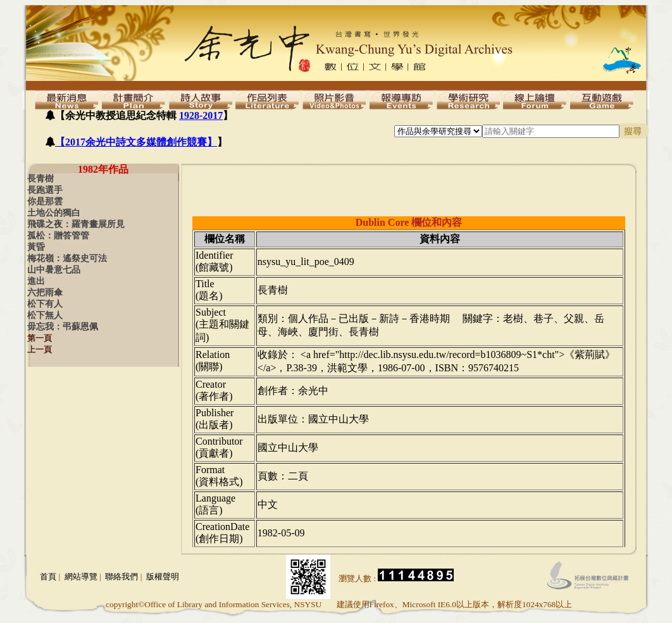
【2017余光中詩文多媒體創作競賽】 (136, 142)
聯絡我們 (121, 577)
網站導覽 (81, 577)
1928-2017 (201, 115)
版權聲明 (163, 577)
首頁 (48, 577)
